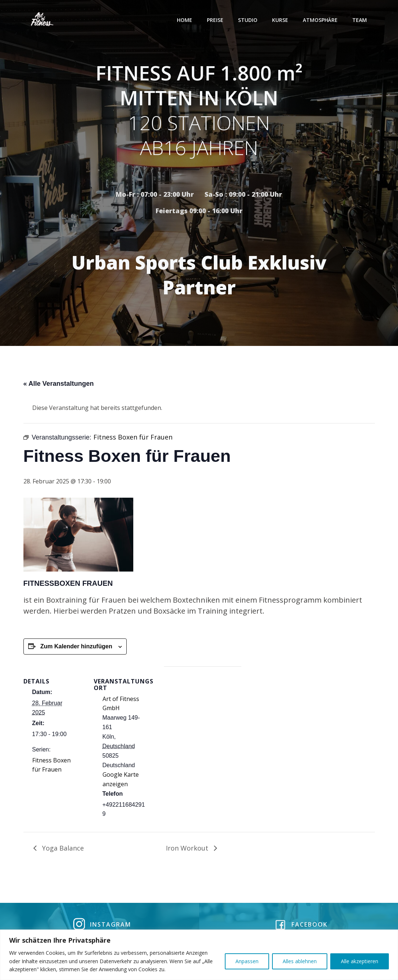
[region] (199, 955)
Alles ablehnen (300, 961)
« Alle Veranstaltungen (59, 385)
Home (185, 20)
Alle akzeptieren (360, 961)
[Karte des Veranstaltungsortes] (203, 718)
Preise (216, 20)
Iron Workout (188, 849)
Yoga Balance (62, 849)
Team (360, 20)
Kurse (281, 20)
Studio (248, 20)
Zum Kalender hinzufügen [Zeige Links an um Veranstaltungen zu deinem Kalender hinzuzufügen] (76, 647)
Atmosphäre (321, 20)
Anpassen (247, 961)
